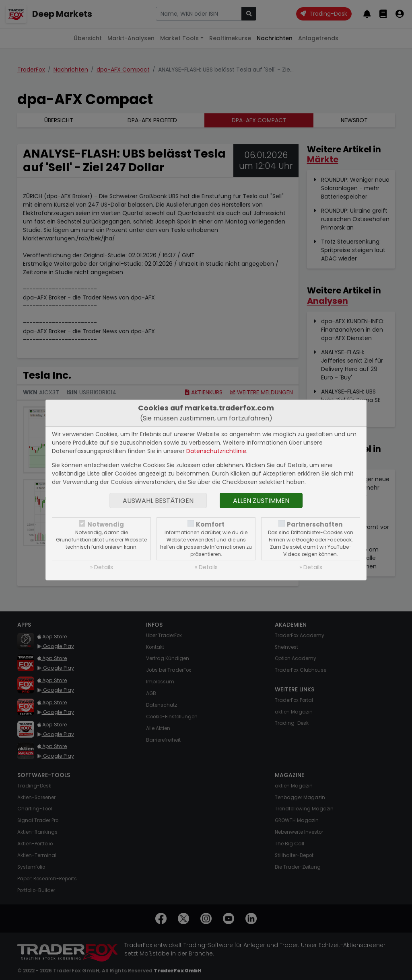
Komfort (210, 524)
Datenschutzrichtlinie (216, 451)
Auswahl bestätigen (158, 501)
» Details (102, 567)
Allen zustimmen (261, 501)
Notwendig (106, 524)
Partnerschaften (315, 524)
